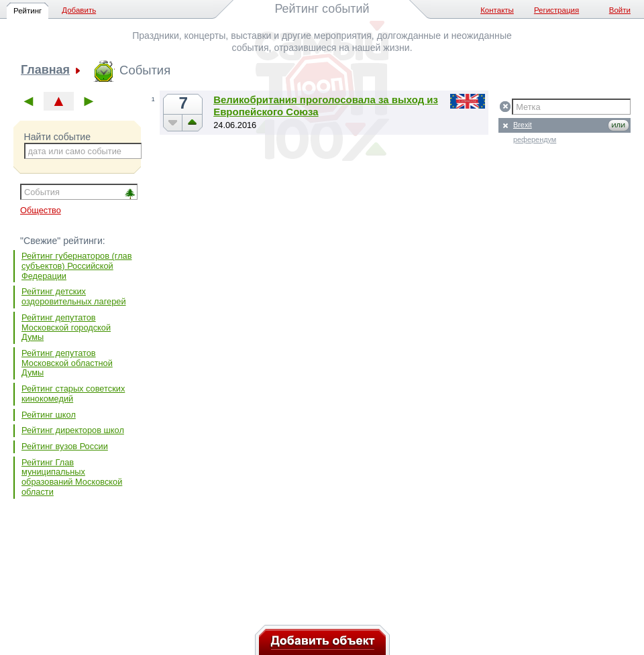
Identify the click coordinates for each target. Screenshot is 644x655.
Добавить (79, 10)
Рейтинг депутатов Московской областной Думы (67, 363)
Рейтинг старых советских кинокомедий (73, 394)
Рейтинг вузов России (65, 446)
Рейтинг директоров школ (73, 430)
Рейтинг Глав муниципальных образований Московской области (72, 477)
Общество (41, 210)
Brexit (523, 125)
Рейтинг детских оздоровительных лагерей (74, 296)
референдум (535, 139)
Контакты (497, 10)
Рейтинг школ (49, 415)
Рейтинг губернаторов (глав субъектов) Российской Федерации (77, 265)
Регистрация (556, 10)
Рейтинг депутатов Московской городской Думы (66, 327)
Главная (45, 70)
